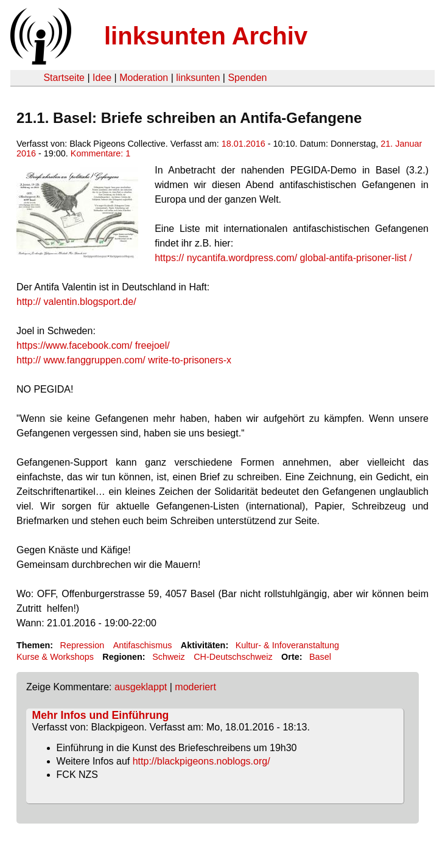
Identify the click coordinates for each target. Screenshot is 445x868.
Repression (82, 645)
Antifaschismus (143, 645)
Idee (102, 78)
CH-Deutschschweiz (233, 657)
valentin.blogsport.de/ (76, 302)
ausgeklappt (141, 687)
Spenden (247, 78)
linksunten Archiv (206, 36)
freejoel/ (93, 345)
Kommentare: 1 (100, 153)
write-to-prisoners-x (124, 360)
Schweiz (169, 657)
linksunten (198, 78)
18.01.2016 (244, 144)
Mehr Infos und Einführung (101, 715)
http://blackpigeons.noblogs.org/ (201, 761)
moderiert (195, 687)
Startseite (64, 78)
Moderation (144, 78)
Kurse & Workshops (55, 657)
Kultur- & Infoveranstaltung (287, 645)
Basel (320, 657)
